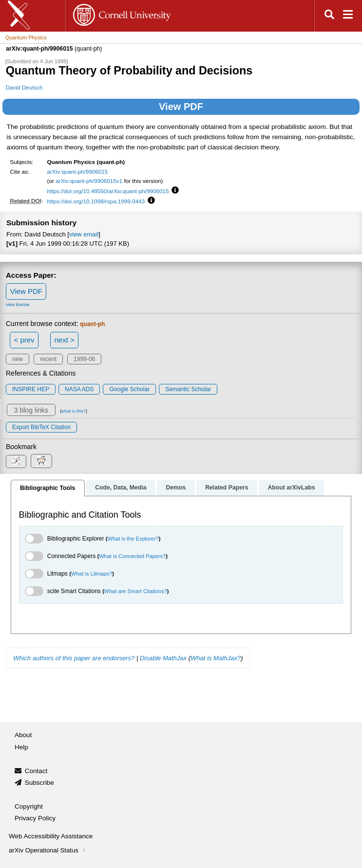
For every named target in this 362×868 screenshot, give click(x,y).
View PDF (181, 107)
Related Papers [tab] (227, 488)
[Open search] (329, 16)
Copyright (29, 806)
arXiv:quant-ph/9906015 (78, 172)
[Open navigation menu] (348, 16)
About (23, 735)
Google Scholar (129, 389)
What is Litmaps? (92, 574)
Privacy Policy (35, 818)
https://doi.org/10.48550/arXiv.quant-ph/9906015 (108, 191)
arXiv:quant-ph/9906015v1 (89, 181)
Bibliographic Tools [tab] (48, 488)
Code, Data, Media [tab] (121, 488)
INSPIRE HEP (31, 389)
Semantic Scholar (188, 389)
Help (21, 747)
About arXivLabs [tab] (291, 488)
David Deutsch (24, 87)
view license (18, 305)
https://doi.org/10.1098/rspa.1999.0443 (96, 201)
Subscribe (39, 783)
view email (84, 234)
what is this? (74, 411)
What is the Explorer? (133, 539)
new (18, 359)
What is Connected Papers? (132, 556)
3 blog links (31, 410)
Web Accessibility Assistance (51, 836)
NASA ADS (79, 389)
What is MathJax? (216, 658)
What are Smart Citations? (136, 591)
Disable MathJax (163, 658)
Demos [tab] (176, 488)
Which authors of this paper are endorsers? (74, 658)
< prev (24, 340)
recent (48, 359)
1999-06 (84, 359)
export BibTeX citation (41, 427)
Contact (36, 771)
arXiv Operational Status (48, 850)
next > (64, 340)
